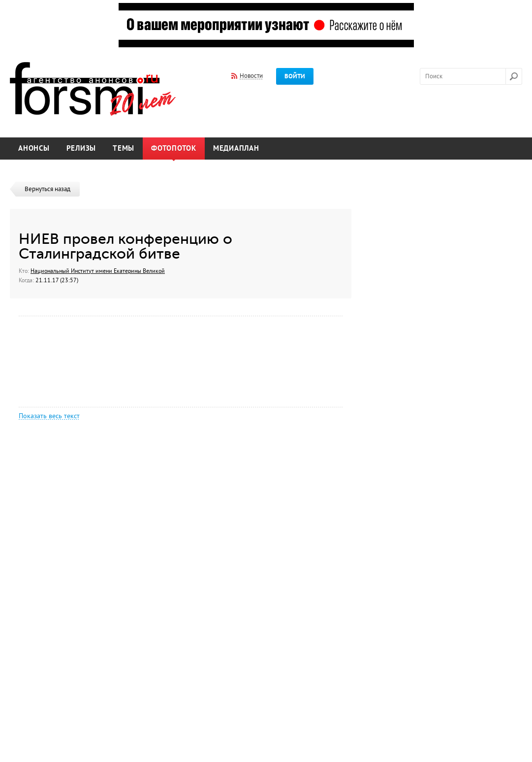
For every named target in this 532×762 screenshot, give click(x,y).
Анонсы (34, 149)
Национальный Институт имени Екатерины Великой (98, 271)
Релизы (81, 149)
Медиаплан (236, 149)
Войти (295, 76)
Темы (124, 149)
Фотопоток (174, 149)
